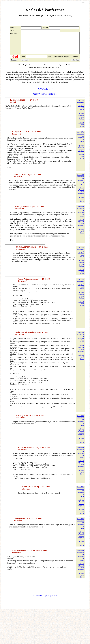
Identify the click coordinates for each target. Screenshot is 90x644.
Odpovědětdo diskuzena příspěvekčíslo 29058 (80, 256)
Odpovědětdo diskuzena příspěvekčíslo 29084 (80, 479)
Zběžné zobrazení (45, 93)
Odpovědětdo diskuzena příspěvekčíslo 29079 (80, 448)
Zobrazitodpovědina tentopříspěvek (81, 120)
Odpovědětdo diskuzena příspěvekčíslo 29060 (80, 288)
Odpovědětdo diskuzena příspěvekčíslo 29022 (80, 109)
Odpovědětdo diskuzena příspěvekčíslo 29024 (80, 141)
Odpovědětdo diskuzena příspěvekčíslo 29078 (80, 556)
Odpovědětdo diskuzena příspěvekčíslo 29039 (80, 350)
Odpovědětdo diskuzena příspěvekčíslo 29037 (80, 184)
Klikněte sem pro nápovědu (45, 628)
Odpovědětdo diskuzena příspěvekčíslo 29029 (80, 588)
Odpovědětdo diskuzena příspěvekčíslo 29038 (80, 216)
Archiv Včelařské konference (45, 98)
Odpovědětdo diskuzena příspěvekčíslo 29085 (80, 524)
